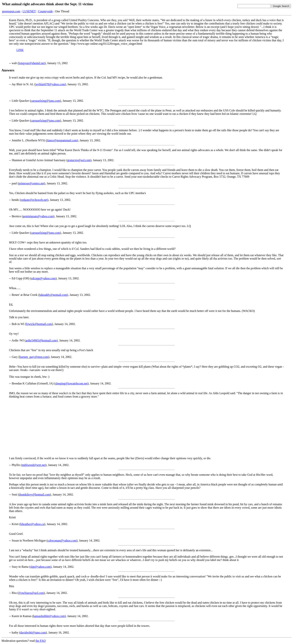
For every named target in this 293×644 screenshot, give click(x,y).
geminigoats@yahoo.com (38, 216)
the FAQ (41, 641)
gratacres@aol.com (79, 160)
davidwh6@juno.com (33, 632)
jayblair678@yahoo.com (50, 84)
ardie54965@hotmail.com (41, 340)
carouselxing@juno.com (45, 101)
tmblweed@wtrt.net (34, 465)
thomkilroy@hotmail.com (34, 494)
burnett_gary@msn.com (34, 357)
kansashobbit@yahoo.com (49, 616)
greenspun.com (11, 11)
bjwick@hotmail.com (39, 324)
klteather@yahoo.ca (32, 524)
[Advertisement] (146, 427)
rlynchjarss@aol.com (31, 593)
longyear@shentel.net (32, 63)
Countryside (45, 11)
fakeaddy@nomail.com (53, 295)
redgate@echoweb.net (34, 200)
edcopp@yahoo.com (43, 278)
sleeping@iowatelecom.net (71, 383)
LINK (20, 50)
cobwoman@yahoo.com (62, 540)
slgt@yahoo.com (40, 567)
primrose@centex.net (31, 183)
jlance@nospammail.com (62, 140)
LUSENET (29, 11)
